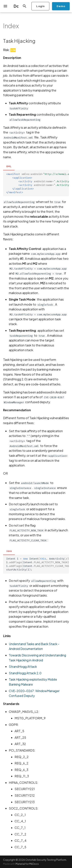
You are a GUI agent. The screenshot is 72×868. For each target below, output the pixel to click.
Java (9, 551)
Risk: (9, 50)
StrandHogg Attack (23, 666)
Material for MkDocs (27, 864)
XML (9, 166)
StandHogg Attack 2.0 (25, 673)
